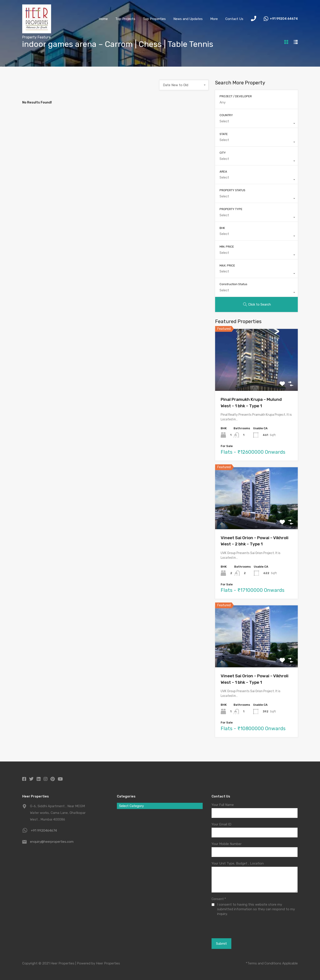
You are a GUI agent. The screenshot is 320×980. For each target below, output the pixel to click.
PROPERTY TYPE (231, 209)
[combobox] (184, 85)
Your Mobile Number (227, 844)
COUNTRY (226, 115)
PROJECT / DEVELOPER (236, 96)
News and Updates (188, 19)
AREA (223, 172)
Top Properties (154, 19)
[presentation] (236, 927)
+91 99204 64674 (284, 19)
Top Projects (125, 19)
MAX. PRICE (227, 265)
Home (103, 19)
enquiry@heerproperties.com (52, 842)
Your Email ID (221, 824)
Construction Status (233, 284)
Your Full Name (223, 805)
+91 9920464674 (44, 831)
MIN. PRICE (227, 247)
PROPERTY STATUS (232, 190)
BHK (222, 228)
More (214, 19)
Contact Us (234, 19)
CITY (223, 153)
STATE (224, 134)
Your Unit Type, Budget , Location (238, 863)
